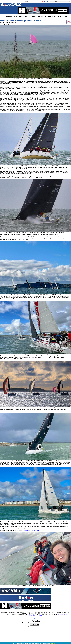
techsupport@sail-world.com (63, 614)
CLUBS (16, 17)
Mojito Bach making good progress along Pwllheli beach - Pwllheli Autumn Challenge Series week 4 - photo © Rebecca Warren (35, 520)
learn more (53, 643)
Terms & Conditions (32, 615)
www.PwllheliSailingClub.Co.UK (32, 530)
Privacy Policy (40, 615)
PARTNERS (40, 17)
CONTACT (66, 17)
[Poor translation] (37, 624)
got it (58, 643)
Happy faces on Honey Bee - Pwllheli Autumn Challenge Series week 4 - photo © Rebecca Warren (35, 585)
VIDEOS (33, 17)
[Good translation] (33, 624)
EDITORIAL (9, 17)
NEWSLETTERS (49, 17)
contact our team (32, 614)
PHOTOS (28, 17)
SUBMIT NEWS (58, 17)
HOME (4, 17)
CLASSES (21, 17)
